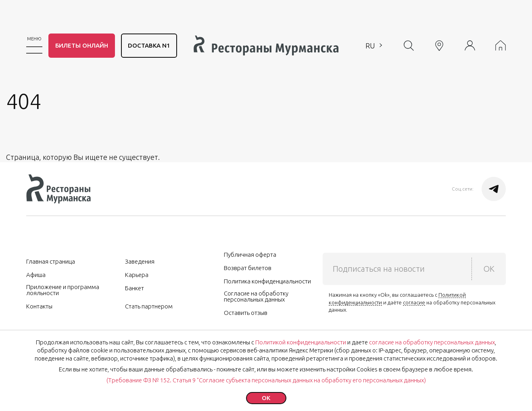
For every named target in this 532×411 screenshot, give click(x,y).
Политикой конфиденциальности (301, 342)
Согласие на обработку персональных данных (256, 296)
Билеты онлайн (82, 45)
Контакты (39, 306)
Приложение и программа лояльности (63, 290)
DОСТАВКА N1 (149, 45)
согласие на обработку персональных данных (432, 342)
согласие (414, 302)
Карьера (137, 275)
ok (266, 398)
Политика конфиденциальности (267, 281)
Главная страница (51, 261)
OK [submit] (489, 269)
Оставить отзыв (246, 313)
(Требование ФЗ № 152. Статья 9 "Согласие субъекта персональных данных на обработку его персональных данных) (266, 380)
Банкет (135, 288)
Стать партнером (149, 306)
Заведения (140, 261)
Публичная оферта (250, 255)
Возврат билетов (248, 268)
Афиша (36, 275)
